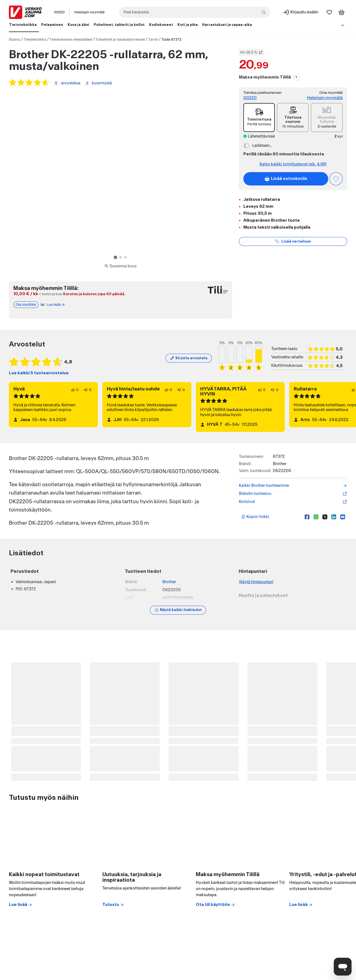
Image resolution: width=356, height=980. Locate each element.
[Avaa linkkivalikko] (343, 25)
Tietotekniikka (35, 40)
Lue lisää (21, 905)
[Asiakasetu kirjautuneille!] (336, 179)
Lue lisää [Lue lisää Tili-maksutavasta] (56, 305)
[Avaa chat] (343, 967)
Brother (169, 582)
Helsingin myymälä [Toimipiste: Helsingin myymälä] (325, 98)
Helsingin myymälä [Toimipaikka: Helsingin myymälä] (89, 12)
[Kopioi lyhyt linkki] (271, 517)
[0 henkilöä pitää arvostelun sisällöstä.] (75, 390)
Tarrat (153, 40)
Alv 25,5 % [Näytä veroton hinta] (251, 52)
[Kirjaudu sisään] (300, 12)
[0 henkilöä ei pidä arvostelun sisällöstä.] (88, 390)
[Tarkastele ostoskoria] (342, 12)
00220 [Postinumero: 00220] (59, 12)
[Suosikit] (329, 12)
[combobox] (195, 12)
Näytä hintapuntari (256, 582)
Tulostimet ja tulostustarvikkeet (120, 40)
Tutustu (113, 905)
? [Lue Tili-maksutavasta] (296, 77)
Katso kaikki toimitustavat (293, 164)
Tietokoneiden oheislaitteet (71, 40)
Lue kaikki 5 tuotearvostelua (39, 373)
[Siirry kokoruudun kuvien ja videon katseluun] (120, 266)
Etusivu (15, 40)
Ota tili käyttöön (215, 905)
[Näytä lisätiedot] (178, 610)
